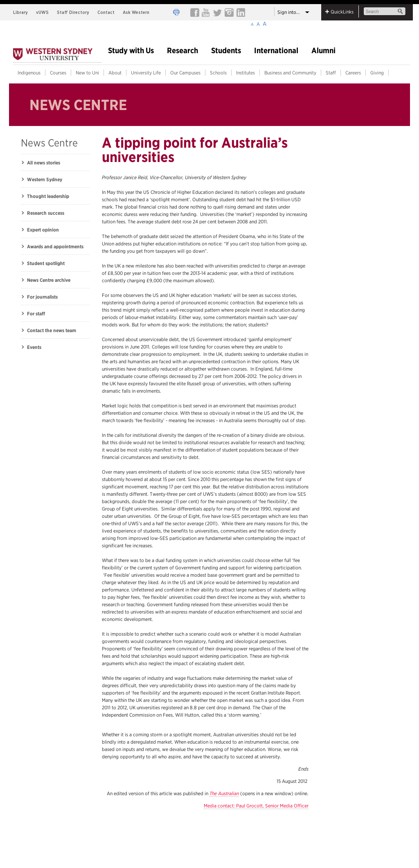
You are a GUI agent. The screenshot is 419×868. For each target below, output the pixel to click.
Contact (106, 12)
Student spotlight (46, 263)
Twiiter (217, 12)
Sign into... (289, 12)
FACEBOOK (195, 12)
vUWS (42, 12)
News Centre (49, 143)
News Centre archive (49, 280)
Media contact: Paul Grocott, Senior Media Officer (256, 806)
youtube (206, 12)
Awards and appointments (55, 246)
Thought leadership (48, 196)
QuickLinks (342, 12)
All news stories (44, 163)
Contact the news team (52, 330)
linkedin (240, 12)
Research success (46, 213)
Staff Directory (73, 12)
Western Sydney (45, 179)
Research (182, 51)
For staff (36, 314)
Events (34, 347)
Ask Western (136, 12)
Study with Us (131, 51)
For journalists (42, 297)
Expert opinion (43, 230)
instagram (229, 12)
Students (226, 51)
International (276, 51)
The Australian (224, 793)
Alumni (323, 51)
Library (20, 12)
